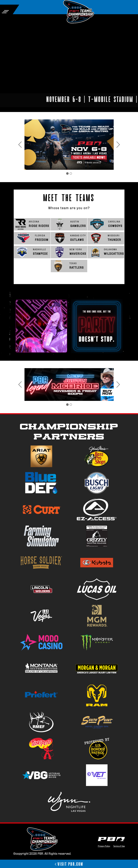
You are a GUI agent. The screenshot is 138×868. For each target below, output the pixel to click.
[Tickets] (67, 173)
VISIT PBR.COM (69, 864)
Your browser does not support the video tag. (69, 58)
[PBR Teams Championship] (71, 173)
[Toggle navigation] (5, 12)
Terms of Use (119, 846)
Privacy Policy (104, 846)
